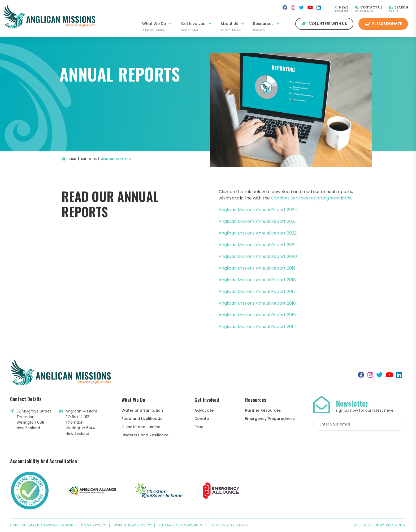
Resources (266, 27)
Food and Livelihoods (142, 419)
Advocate (204, 410)
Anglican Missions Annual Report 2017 (257, 291)
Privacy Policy (94, 525)
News (342, 7)
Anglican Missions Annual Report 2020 (258, 256)
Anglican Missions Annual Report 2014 (257, 327)
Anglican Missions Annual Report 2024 (258, 210)
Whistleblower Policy (132, 525)
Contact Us (369, 7)
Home (69, 159)
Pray (199, 427)
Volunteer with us (324, 24)
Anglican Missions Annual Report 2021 (257, 245)
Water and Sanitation (142, 410)
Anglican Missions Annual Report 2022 (258, 233)
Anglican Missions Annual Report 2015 (257, 315)
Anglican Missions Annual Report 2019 (257, 268)
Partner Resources (263, 410)
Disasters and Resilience (145, 435)
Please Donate (383, 24)
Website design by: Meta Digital (380, 525)
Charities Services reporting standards (311, 198)
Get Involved (196, 27)
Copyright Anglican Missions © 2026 (42, 525)
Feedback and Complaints (181, 525)
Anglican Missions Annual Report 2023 (258, 221)
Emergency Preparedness (270, 419)
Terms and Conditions (229, 525)
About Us (232, 27)
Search (398, 7)
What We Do (157, 27)
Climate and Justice (141, 427)
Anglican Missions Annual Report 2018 (257, 280)
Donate (202, 419)
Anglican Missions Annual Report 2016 (257, 303)
